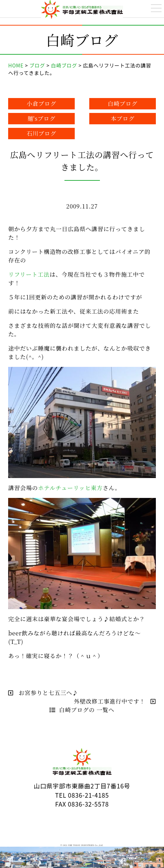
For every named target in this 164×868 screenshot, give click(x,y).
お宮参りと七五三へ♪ (43, 693)
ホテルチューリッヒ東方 (70, 488)
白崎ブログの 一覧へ (82, 710)
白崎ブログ (123, 104)
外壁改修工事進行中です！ (115, 701)
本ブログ (123, 118)
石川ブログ (41, 133)
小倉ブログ (41, 104)
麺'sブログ (41, 118)
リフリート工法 (29, 274)
